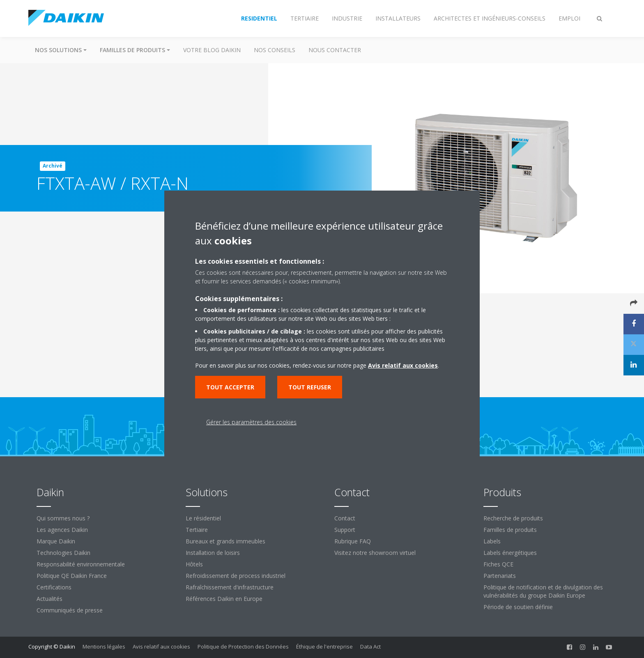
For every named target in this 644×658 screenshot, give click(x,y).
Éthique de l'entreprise (324, 646)
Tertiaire (197, 530)
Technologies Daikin (63, 553)
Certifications (54, 587)
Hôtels (194, 564)
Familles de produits (510, 530)
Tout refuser (310, 387)
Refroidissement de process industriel (236, 576)
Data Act (370, 646)
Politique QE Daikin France (72, 576)
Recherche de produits (513, 518)
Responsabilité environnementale (81, 564)
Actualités (49, 599)
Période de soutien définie (518, 607)
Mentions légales (104, 646)
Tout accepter (230, 387)
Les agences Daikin (62, 530)
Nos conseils (275, 50)
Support (345, 530)
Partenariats (500, 576)
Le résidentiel (203, 518)
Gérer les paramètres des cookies (251, 422)
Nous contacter (335, 50)
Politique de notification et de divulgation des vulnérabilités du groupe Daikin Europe (543, 591)
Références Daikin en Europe (224, 599)
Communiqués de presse (70, 610)
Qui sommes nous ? (63, 518)
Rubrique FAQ (353, 541)
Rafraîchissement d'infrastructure (230, 587)
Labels (492, 541)
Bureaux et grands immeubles (225, 541)
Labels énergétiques (510, 553)
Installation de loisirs (213, 553)
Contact (345, 518)
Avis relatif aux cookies (161, 646)
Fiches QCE (498, 564)
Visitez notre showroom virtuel (375, 553)
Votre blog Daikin (212, 50)
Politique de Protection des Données (243, 646)
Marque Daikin (56, 541)
